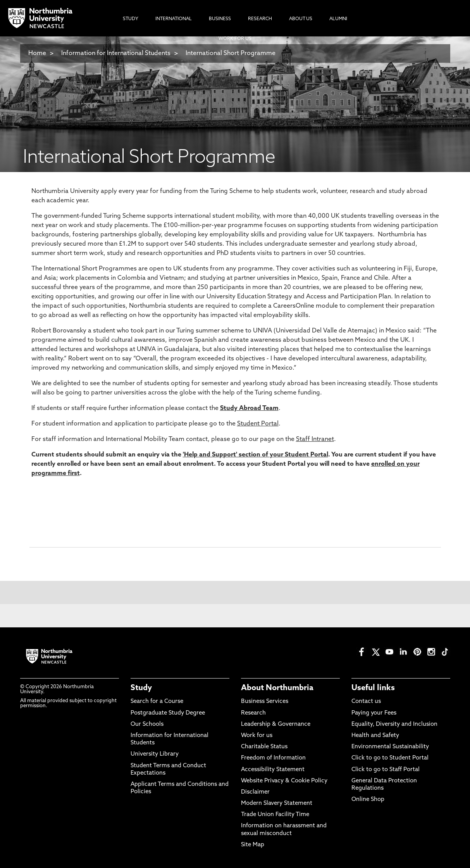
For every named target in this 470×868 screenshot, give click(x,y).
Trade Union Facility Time (275, 815)
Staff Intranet (315, 439)
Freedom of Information (273, 758)
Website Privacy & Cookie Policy (284, 781)
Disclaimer (255, 792)
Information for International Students (116, 53)
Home (37, 53)
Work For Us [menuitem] (235, 39)
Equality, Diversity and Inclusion (394, 724)
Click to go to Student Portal (390, 758)
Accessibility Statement (273, 770)
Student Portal (258, 424)
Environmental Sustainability (390, 747)
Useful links (373, 688)
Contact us (366, 702)
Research (253, 713)
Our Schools (147, 724)
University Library (155, 754)
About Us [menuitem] (301, 19)
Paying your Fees (374, 713)
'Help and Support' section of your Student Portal (256, 455)
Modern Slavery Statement (277, 803)
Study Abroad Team (249, 408)
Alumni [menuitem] (338, 19)
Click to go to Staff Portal (386, 770)
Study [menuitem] (131, 19)
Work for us (257, 736)
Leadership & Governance (276, 724)
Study (141, 688)
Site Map (253, 845)
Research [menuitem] (260, 19)
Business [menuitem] (220, 19)
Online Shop (368, 800)
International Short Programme (231, 53)
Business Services (265, 702)
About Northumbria (277, 688)
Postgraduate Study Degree (168, 713)
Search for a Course (157, 702)
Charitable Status (264, 747)
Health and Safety (375, 736)
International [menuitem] (174, 19)
